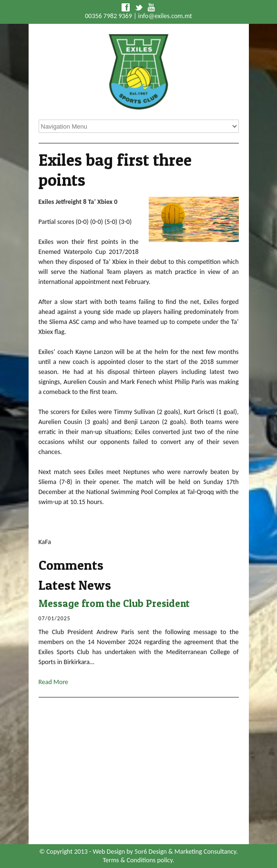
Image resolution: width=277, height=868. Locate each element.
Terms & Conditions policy (138, 860)
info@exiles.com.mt (165, 16)
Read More (54, 682)
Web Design (109, 852)
